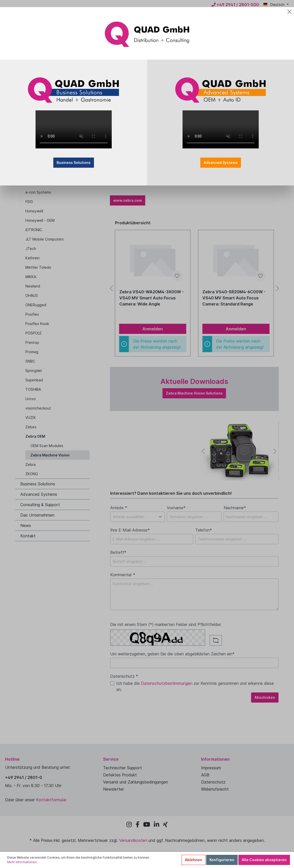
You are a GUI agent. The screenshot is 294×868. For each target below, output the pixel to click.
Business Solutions (74, 163)
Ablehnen (193, 860)
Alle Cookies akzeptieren (264, 860)
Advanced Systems (221, 163)
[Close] (289, 12)
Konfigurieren (222, 860)
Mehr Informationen (22, 862)
